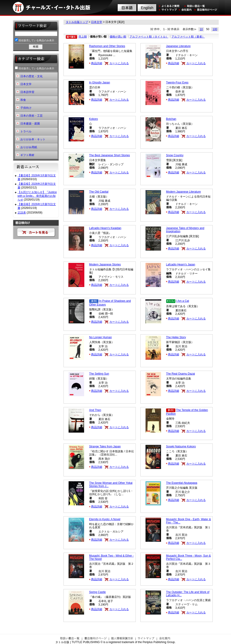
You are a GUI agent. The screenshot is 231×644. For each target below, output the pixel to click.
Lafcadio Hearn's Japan (181, 265)
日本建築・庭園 (30, 124)
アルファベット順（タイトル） (149, 37)
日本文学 (97, 22)
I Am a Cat (183, 301)
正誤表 (22, 213)
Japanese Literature (178, 46)
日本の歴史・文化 (32, 76)
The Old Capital (99, 192)
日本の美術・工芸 (32, 116)
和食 (23, 100)
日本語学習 (27, 92)
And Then (95, 410)
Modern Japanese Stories (105, 265)
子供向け (26, 108)
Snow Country (175, 155)
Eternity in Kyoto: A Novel (105, 519)
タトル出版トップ (77, 22)
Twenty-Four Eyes (177, 83)
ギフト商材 (27, 155)
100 (215, 29)
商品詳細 (97, 63)
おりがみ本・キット (33, 139)
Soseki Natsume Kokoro (181, 446)
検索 (36, 47)
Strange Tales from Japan (105, 446)
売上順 (83, 37)
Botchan (171, 119)
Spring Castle (98, 592)
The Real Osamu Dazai (181, 374)
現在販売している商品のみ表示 (35, 40)
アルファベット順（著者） (188, 37)
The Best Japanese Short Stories (110, 155)
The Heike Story (176, 337)
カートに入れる (119, 63)
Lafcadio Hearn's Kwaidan (105, 228)
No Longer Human (101, 337)
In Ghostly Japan (100, 83)
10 (201, 29)
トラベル (26, 131)
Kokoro (94, 119)
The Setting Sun (99, 374)
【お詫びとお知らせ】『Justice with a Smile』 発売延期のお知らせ (37, 196)
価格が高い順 (118, 37)
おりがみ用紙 (29, 147)
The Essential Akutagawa (182, 483)
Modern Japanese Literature (184, 192)
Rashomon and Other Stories (107, 46)
